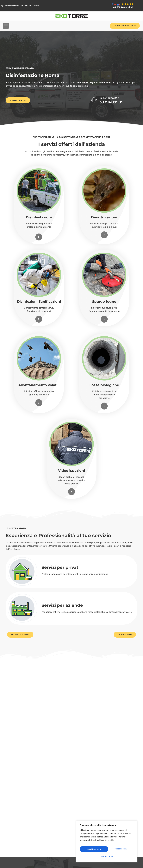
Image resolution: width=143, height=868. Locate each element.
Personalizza (93, 850)
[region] (107, 843)
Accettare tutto (107, 856)
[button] (6, 26)
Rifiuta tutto (120, 850)
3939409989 (111, 102)
